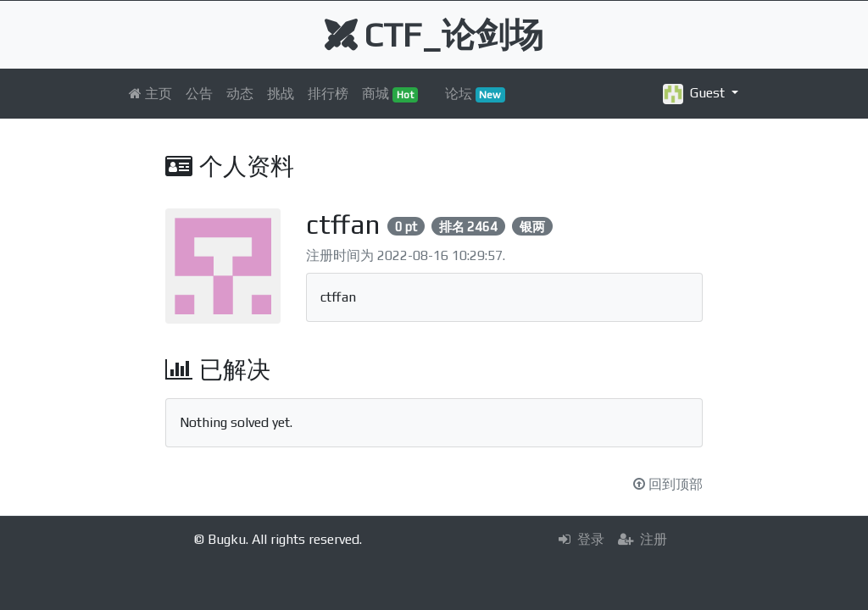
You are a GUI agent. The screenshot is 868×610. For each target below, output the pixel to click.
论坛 (476, 94)
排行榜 (328, 94)
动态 (240, 94)
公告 (199, 94)
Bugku (227, 539)
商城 (390, 94)
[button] (701, 94)
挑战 (281, 94)
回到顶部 (668, 484)
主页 (150, 94)
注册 (643, 539)
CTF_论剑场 (434, 35)
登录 (581, 539)
